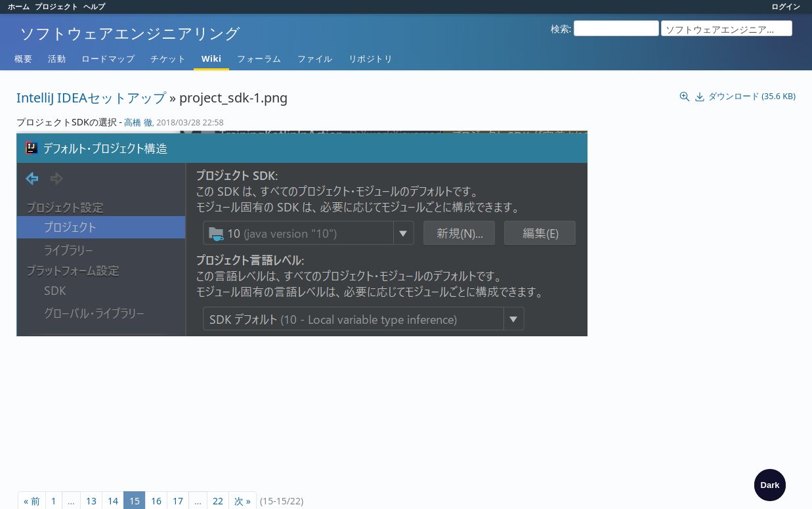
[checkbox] (770, 485)
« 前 (32, 490)
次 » (243, 490)
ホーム (19, 6)
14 (113, 490)
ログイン (786, 6)
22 (218, 490)
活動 (57, 58)
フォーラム (259, 58)
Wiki (211, 58)
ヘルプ (94, 6)
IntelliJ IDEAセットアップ (91, 98)
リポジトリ (371, 58)
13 (91, 490)
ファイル (315, 58)
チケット (168, 58)
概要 (23, 58)
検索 (560, 29)
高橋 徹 (138, 122)
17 (178, 490)
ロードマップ (108, 58)
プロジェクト (56, 6)
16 (156, 490)
